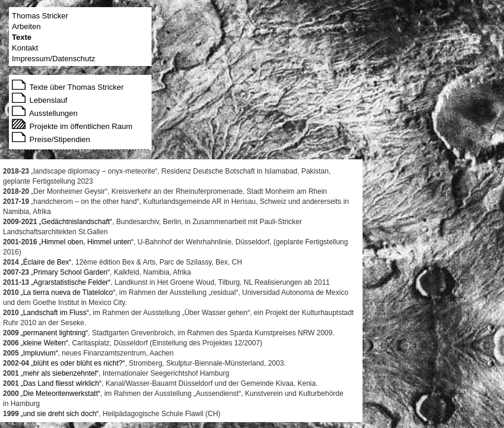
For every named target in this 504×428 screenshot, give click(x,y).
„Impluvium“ (40, 353)
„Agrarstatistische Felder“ (71, 282)
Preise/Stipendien (51, 139)
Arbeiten (26, 26)
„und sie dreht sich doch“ (60, 414)
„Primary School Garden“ (70, 272)
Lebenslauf (40, 100)
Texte (22, 37)
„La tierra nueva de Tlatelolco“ (68, 292)
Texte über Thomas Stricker (68, 87)
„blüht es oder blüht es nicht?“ (78, 363)
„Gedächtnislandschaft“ (75, 222)
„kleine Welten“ (45, 343)
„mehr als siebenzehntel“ (60, 373)
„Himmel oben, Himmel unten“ (86, 242)
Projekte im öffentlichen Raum (72, 126)
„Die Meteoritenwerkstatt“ (61, 394)
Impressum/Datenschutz (53, 59)
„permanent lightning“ (54, 333)
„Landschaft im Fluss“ (55, 313)
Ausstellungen (45, 113)
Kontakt (25, 48)
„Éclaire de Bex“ (46, 262)
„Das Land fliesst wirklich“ (61, 383)
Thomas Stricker (40, 16)
